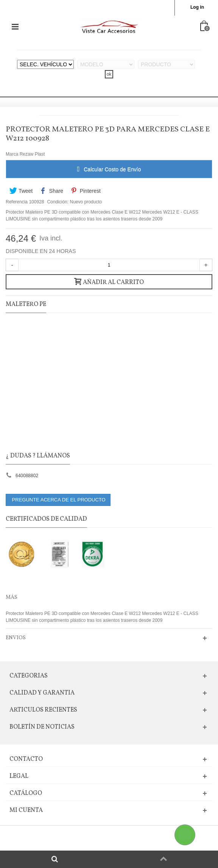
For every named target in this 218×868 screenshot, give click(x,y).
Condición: (58, 202)
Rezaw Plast (32, 154)
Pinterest (85, 191)
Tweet (21, 191)
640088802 (27, 476)
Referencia (17, 202)
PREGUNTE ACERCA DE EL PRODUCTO (58, 500)
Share (52, 191)
